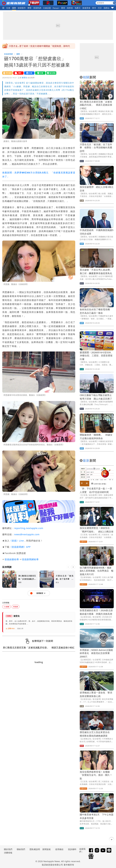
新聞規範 (47, 849)
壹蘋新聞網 (8, 54)
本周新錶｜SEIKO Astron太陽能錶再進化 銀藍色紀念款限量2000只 (96, 653)
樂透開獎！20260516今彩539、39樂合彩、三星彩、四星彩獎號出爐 (96, 356)
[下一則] (73, 567)
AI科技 (70, 8)
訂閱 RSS (10, 629)
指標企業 (108, 8)
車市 (94, 8)
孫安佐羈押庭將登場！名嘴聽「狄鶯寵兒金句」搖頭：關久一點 (96, 775)
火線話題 (47, 8)
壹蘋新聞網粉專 (30, 559)
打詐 (100, 8)
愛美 (63, 8)
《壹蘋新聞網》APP (20, 547)
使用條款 (59, 849)
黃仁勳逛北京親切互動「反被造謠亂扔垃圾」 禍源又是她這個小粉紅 (96, 105)
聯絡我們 (21, 849)
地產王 (78, 8)
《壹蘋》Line (17, 541)
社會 (8, 8)
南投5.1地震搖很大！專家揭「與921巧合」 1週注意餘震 (37, 46)
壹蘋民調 (37, 8)
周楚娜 (16, 607)
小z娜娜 (7, 607)
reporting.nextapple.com (29, 528)
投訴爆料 (72, 849)
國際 (14, 8)
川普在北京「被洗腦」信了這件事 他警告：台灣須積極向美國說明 (96, 148)
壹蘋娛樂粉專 (12, 559)
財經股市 (22, 8)
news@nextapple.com (27, 534)
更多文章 (20, 629)
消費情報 (8, 853)
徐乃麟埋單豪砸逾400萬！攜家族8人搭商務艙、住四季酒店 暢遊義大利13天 (97, 571)
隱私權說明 (34, 849)
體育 (30, 8)
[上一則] (68, 567)
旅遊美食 (86, 8)
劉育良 (24, 78)
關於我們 (8, 849)
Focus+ (56, 8)
